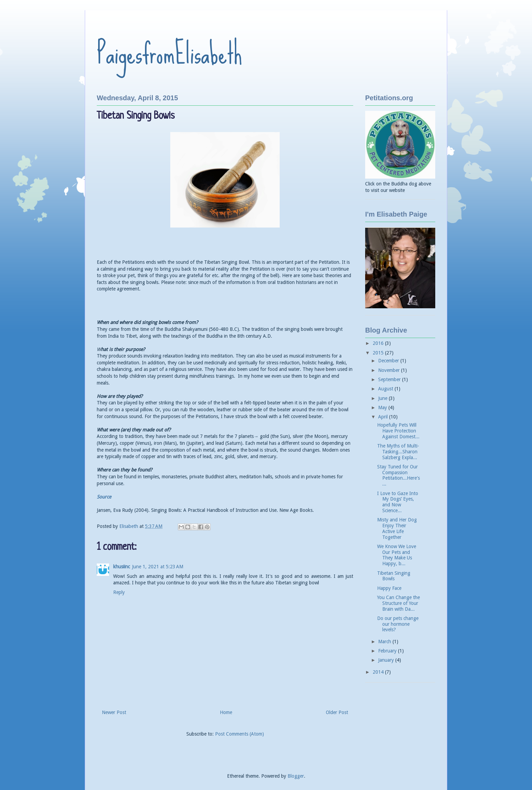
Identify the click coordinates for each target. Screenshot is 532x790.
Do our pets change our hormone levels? (398, 624)
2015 (379, 353)
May (383, 407)
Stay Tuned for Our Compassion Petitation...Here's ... (398, 475)
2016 (379, 343)
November (390, 370)
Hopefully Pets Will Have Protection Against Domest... (398, 431)
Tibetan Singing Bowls (394, 576)
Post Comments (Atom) (240, 734)
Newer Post (114, 712)
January (387, 660)
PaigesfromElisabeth (169, 54)
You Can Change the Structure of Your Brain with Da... (398, 603)
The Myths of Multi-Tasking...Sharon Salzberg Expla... (398, 452)
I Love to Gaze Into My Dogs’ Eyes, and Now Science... (398, 502)
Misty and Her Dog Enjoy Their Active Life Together (397, 528)
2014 (379, 672)
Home (226, 712)
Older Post (337, 712)
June (383, 398)
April (384, 417)
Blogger (296, 776)
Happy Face (389, 588)
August (386, 389)
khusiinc (122, 567)
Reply (119, 592)
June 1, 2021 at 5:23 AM (158, 567)
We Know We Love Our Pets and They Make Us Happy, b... (397, 555)
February (388, 651)
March (385, 642)
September (390, 379)
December (389, 361)
